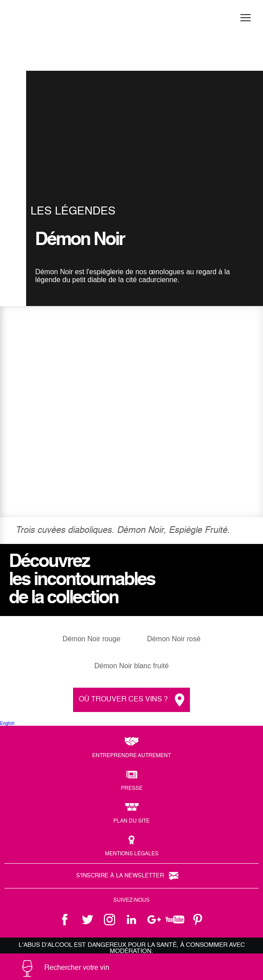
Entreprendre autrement (131, 756)
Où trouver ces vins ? (123, 700)
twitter (87, 919)
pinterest (198, 919)
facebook (65, 919)
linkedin (131, 919)
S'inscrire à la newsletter (120, 876)
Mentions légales (132, 854)
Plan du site (131, 821)
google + (154, 919)
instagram (109, 919)
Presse (132, 789)
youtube (176, 919)
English (7, 723)
